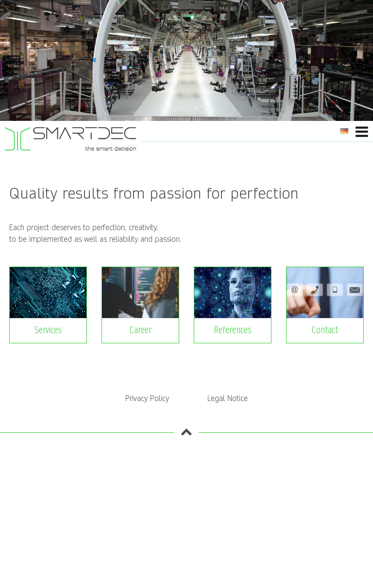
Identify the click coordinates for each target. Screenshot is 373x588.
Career (141, 330)
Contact (325, 330)
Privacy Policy (147, 398)
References (233, 330)
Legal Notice (228, 398)
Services (48, 330)
